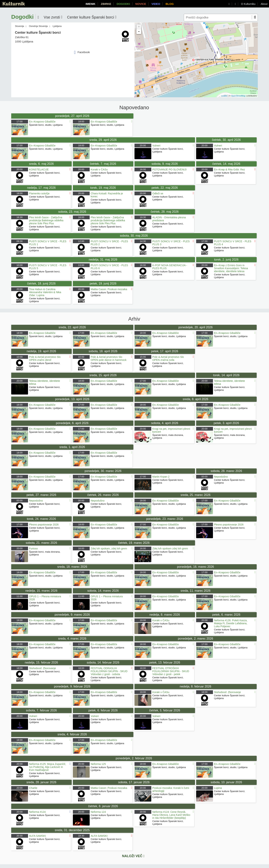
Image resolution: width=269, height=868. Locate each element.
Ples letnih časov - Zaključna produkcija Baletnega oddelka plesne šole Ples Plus (46, 220)
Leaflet (224, 96)
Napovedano (134, 108)
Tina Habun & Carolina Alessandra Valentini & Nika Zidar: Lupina (45, 292)
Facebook (82, 52)
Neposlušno (221, 477)
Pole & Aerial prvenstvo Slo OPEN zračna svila (168, 358)
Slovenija (20, 26)
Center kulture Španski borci (213, 60)
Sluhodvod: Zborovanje (43, 668)
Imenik (91, 4)
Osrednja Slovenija (38, 26)
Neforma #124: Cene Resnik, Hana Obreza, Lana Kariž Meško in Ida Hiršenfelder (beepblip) (171, 815)
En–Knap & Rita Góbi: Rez (230, 169)
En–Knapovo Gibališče (42, 122)
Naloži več (133, 856)
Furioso (34, 548)
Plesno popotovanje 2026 (44, 525)
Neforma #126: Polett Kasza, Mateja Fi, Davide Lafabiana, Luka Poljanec (231, 623)
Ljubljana (57, 26)
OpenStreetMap (238, 96)
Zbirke (106, 4)
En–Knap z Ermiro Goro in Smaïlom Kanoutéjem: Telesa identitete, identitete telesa (231, 268)
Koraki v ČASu (99, 169)
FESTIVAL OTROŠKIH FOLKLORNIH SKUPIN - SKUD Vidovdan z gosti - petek (171, 671)
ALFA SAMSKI (38, 836)
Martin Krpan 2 (161, 477)
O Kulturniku (248, 4)
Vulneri (156, 146)
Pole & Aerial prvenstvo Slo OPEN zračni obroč (45, 358)
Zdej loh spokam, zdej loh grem (109, 548)
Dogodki (123, 4)
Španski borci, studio (40, 125)
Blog (170, 4)
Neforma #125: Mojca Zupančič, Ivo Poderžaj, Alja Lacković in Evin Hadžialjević (48, 767)
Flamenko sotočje (39, 193)
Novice (141, 4)
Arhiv (134, 319)
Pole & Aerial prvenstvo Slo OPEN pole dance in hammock (109, 358)
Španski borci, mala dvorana (168, 435)
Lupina (218, 788)
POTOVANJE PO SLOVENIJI (170, 169)
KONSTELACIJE (39, 169)
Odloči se (158, 193)
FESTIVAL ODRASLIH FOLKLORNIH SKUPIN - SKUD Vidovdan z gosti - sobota (109, 671)
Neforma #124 (37, 812)
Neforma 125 (98, 764)
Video (156, 4)
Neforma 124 (98, 812)
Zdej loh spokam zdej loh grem (170, 548)
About (264, 4)
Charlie (33, 788)
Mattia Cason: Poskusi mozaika (109, 289)
